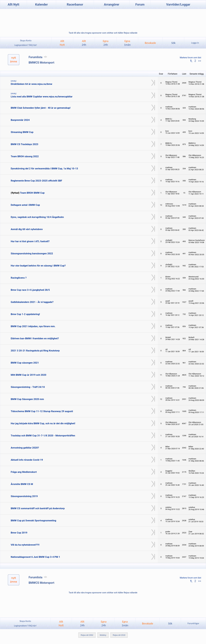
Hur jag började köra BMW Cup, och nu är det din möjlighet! (43, 423)
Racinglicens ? (19, 278)
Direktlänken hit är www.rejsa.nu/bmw (31, 84)
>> (199, 61)
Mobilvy (103, 635)
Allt (84, 43)
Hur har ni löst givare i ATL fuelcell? (30, 241)
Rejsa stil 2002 (87, 635)
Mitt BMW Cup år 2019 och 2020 (28, 375)
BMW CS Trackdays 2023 (24, 144)
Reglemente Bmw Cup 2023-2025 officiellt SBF (36, 181)
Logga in (195, 43)
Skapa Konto (26, 40)
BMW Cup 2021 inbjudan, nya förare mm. (33, 326)
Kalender (41, 4)
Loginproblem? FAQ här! (26, 45)
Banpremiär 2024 (20, 120)
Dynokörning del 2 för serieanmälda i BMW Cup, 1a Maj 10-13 (44, 168)
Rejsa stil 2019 (119, 635)
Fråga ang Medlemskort (24, 472)
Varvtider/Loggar (178, 4)
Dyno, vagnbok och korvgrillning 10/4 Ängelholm (37, 217)
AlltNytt (62, 43)
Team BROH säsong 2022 (25, 156)
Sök (173, 43)
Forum (140, 4)
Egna (106, 43)
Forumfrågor (193, 623)
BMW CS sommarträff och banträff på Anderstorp (38, 508)
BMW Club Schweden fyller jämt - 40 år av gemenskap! (41, 108)
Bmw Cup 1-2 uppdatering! (25, 314)
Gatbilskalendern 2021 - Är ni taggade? (32, 302)
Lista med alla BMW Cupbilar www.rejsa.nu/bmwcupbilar (42, 97)
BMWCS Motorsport (41, 63)
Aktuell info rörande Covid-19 (27, 460)
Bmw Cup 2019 (19, 533)
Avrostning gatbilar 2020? (25, 448)
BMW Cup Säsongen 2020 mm (27, 399)
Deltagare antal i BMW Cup (25, 205)
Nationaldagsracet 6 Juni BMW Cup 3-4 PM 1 (35, 557)
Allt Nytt (14, 4)
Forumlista (38, 57)
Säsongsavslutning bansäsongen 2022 (32, 253)
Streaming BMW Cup (22, 132)
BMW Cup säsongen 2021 (25, 363)
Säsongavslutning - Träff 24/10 (28, 387)
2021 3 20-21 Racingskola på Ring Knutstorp (35, 351)
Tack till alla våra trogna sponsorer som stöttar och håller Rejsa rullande (103, 33)
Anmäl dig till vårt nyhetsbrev (27, 229)
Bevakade (150, 43)
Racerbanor (75, 4)
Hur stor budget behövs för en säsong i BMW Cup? (38, 266)
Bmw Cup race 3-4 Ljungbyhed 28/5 (30, 290)
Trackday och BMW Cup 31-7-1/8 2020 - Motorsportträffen (43, 436)
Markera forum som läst (190, 58)
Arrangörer (112, 4)
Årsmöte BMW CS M (22, 484)
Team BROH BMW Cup (32, 193)
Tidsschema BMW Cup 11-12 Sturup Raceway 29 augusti (42, 411)
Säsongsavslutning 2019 (24, 496)
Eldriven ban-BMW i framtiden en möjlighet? (35, 338)
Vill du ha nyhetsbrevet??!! (25, 545)
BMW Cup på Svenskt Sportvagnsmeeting (33, 520)
